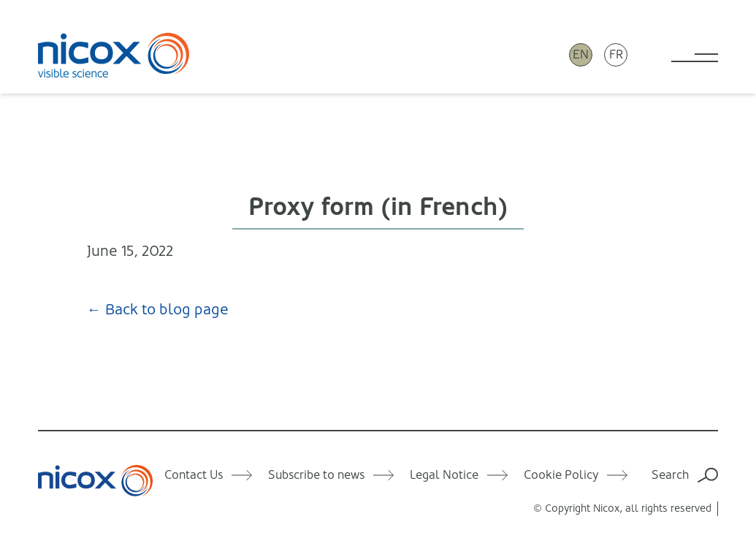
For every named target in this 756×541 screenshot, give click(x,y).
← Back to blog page (158, 310)
